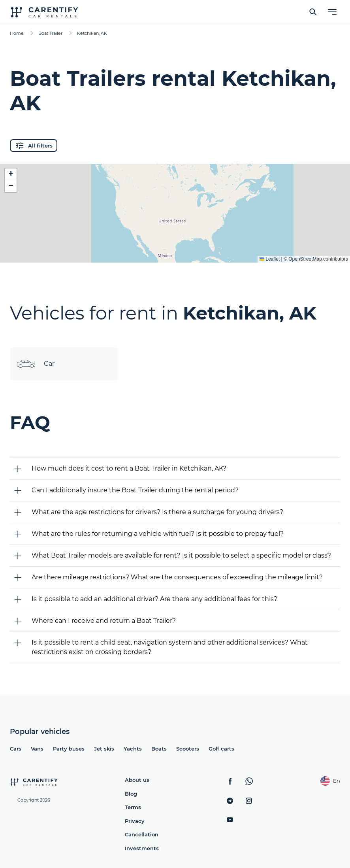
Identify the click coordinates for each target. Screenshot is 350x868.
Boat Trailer (50, 33)
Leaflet (270, 259)
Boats (159, 749)
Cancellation (142, 834)
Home (17, 33)
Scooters (188, 749)
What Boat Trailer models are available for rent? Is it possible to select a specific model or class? (181, 555)
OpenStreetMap (305, 259)
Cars (16, 749)
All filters (34, 146)
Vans (37, 749)
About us (137, 780)
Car (35, 364)
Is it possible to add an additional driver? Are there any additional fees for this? (154, 599)
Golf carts (221, 749)
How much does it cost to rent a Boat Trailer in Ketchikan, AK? (129, 468)
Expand (175, 250)
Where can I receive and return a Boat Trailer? (104, 621)
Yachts (133, 749)
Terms (133, 807)
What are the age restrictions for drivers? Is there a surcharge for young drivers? (157, 512)
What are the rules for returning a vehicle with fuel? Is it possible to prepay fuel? (158, 534)
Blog (131, 794)
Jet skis (104, 749)
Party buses (69, 749)
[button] (11, 174)
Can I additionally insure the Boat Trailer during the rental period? (135, 490)
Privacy (135, 821)
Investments (142, 848)
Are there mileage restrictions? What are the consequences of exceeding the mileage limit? (177, 577)
